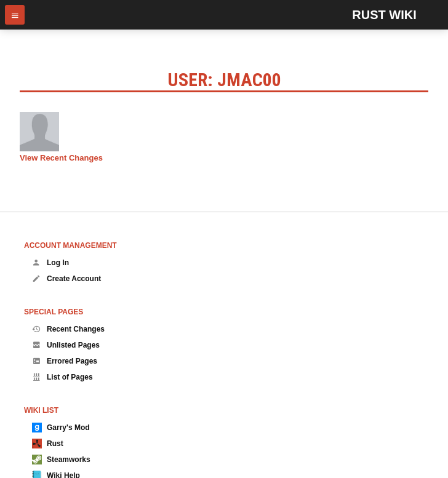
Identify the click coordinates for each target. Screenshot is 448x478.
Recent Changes (68, 329)
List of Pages (62, 377)
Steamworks (61, 460)
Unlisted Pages (66, 345)
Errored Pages (65, 361)
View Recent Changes (61, 158)
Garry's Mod (61, 428)
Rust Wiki (384, 15)
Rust (48, 444)
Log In (50, 263)
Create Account (66, 279)
